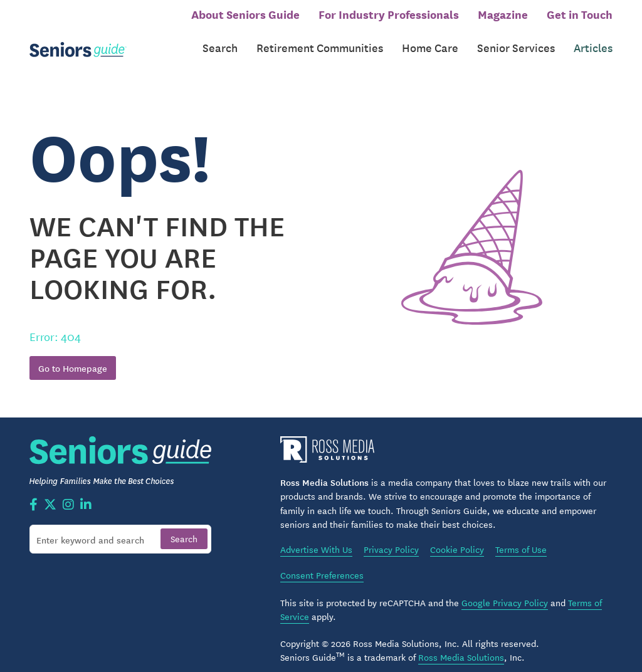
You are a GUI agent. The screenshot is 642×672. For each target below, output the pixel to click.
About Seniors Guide (245, 14)
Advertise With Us (316, 538)
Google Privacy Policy (505, 591)
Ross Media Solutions (461, 646)
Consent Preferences (322, 564)
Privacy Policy (391, 538)
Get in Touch (580, 14)
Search (220, 42)
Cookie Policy (457, 538)
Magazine (503, 14)
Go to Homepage (73, 357)
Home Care (430, 42)
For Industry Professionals (389, 14)
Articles (593, 42)
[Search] (120, 528)
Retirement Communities (320, 42)
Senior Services (516, 42)
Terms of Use (521, 538)
